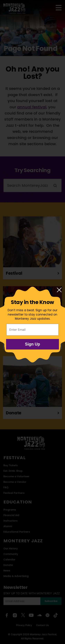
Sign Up (32, 344)
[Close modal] (59, 290)
